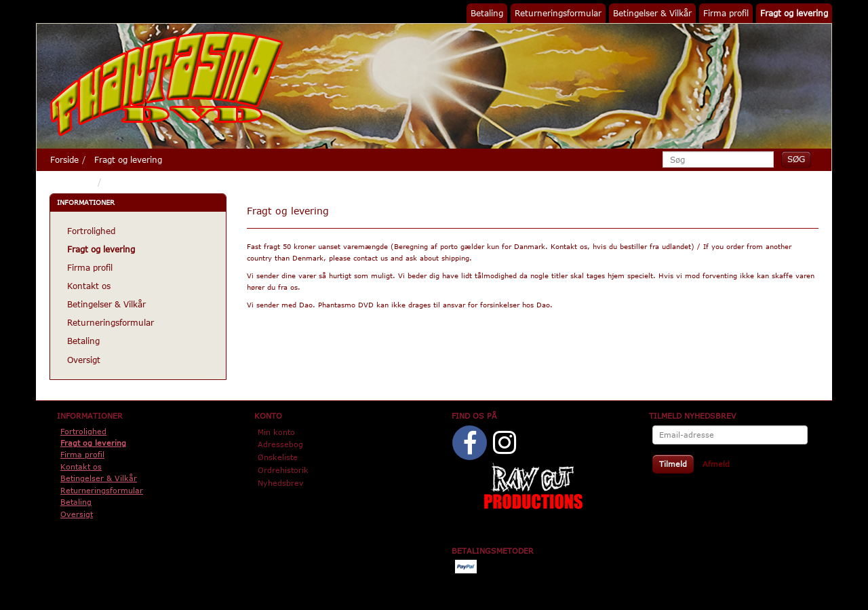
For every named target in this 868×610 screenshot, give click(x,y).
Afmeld (716, 464)
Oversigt (84, 360)
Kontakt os (89, 286)
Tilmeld (673, 464)
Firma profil (726, 13)
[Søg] (796, 159)
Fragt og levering (794, 13)
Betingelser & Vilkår (652, 13)
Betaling (487, 13)
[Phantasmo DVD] (167, 83)
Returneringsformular (558, 13)
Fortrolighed (91, 231)
